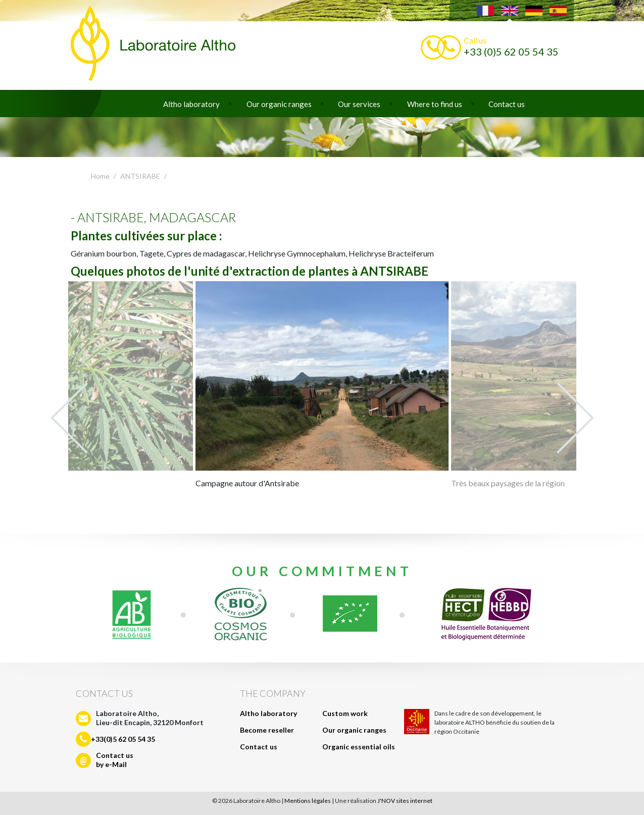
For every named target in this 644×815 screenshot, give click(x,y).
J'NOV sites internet (405, 801)
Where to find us (435, 104)
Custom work (345, 713)
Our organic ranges (279, 104)
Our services (359, 104)
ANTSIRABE (140, 176)
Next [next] (575, 418)
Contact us (507, 104)
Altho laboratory (191, 104)
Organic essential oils (359, 747)
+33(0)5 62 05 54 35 (123, 739)
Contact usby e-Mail (115, 760)
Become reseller (267, 730)
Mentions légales (308, 801)
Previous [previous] (69, 418)
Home (100, 176)
